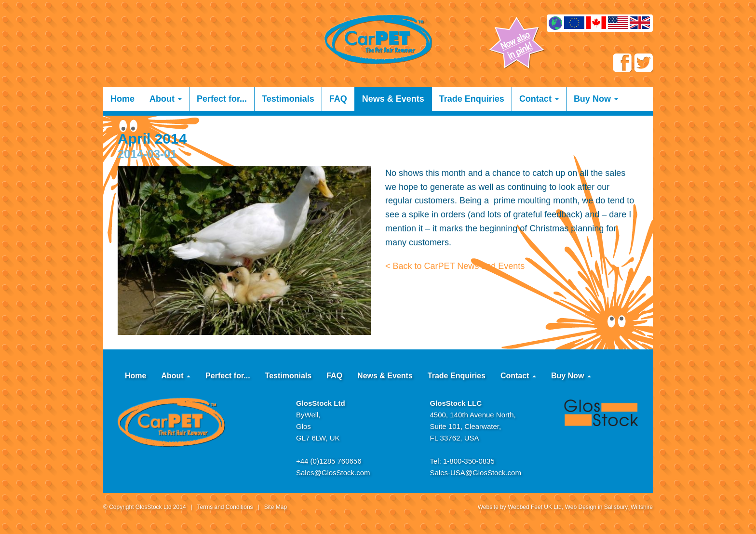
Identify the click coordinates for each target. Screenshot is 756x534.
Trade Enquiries (472, 99)
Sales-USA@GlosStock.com (476, 473)
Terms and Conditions (225, 507)
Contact (539, 99)
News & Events (393, 99)
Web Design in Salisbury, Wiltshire (609, 507)
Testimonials (288, 99)
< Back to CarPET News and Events (455, 266)
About (166, 99)
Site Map (276, 507)
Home (122, 99)
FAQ (338, 99)
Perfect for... (222, 99)
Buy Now (596, 99)
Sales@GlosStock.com (333, 473)
